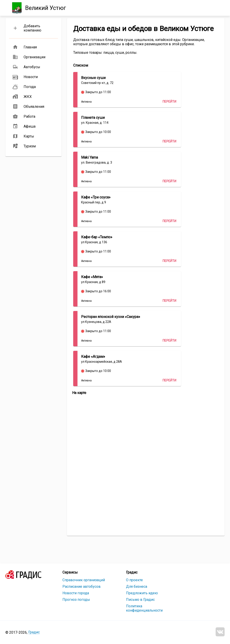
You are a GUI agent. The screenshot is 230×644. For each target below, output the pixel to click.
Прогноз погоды (76, 600)
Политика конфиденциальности (144, 608)
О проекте (134, 580)
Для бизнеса (137, 587)
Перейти (169, 101)
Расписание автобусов (82, 587)
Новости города (76, 593)
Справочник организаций (84, 580)
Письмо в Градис (140, 600)
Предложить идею (142, 593)
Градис (34, 632)
